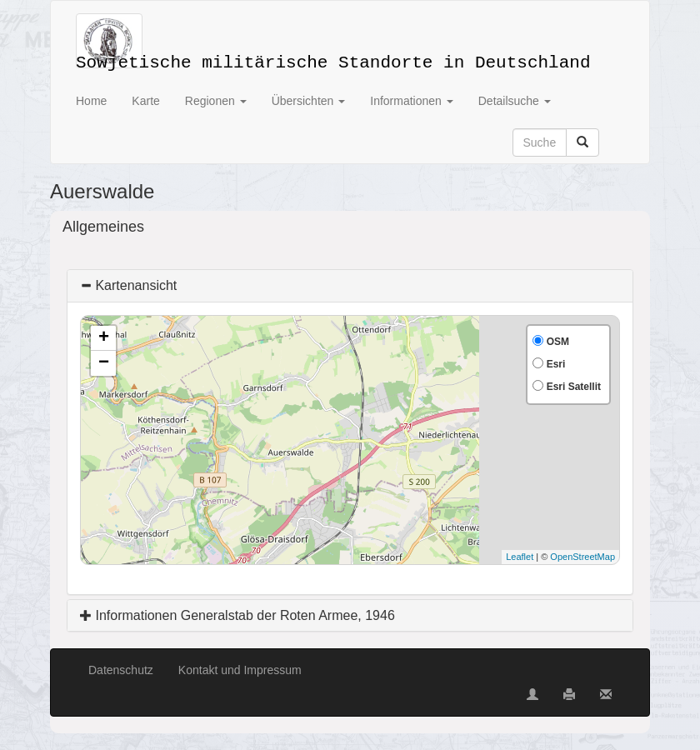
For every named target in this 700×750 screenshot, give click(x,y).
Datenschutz (121, 670)
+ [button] (104, 338)
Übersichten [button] (309, 101)
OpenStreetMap (582, 557)
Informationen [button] (412, 101)
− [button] (104, 363)
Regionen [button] (216, 101)
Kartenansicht (128, 285)
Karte (145, 101)
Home (91, 101)
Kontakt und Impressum (240, 670)
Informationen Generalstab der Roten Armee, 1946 (237, 615)
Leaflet (520, 557)
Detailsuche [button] (515, 101)
